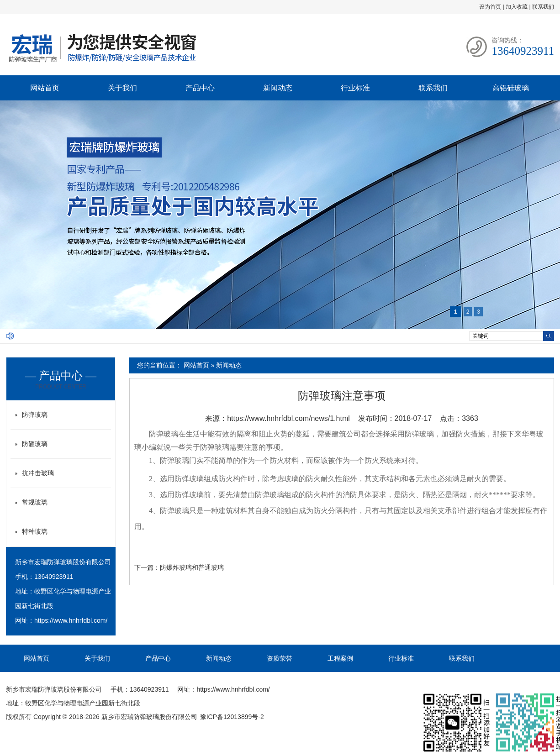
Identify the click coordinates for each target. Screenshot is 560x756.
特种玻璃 (35, 531)
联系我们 (543, 7)
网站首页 (45, 88)
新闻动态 (278, 88)
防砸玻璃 (35, 444)
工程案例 (340, 658)
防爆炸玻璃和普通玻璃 (192, 567)
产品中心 (200, 88)
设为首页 (490, 7)
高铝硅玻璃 (511, 88)
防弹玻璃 (164, 434)
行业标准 (355, 88)
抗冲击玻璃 (38, 473)
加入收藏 (517, 7)
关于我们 (122, 88)
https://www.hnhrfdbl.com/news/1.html (288, 418)
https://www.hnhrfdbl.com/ (71, 620)
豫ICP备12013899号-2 (232, 717)
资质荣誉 (280, 658)
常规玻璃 (35, 502)
